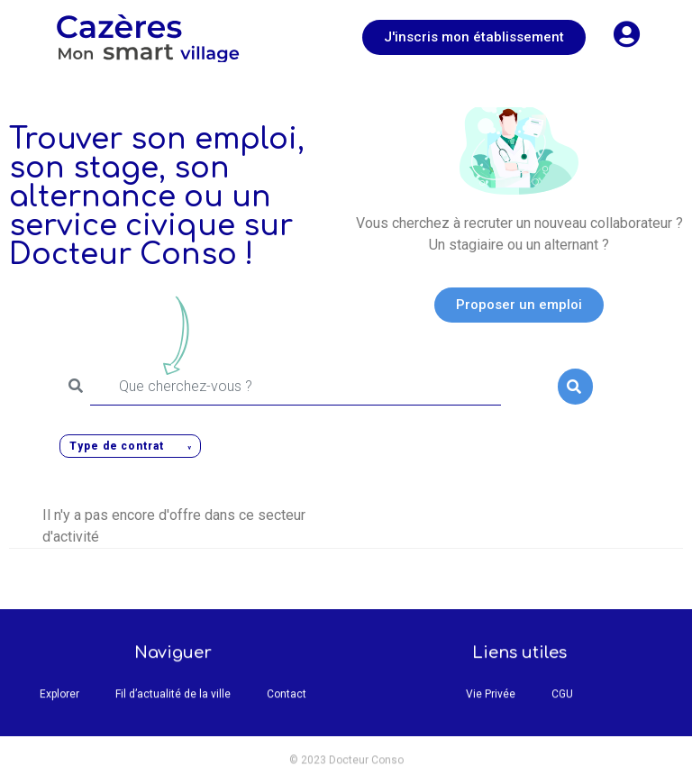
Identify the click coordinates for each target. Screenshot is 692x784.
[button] (474, 37)
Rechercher (575, 387)
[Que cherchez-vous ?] (296, 387)
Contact (287, 701)
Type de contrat (116, 446)
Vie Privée (491, 701)
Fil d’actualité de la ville (173, 701)
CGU (562, 701)
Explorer (59, 701)
